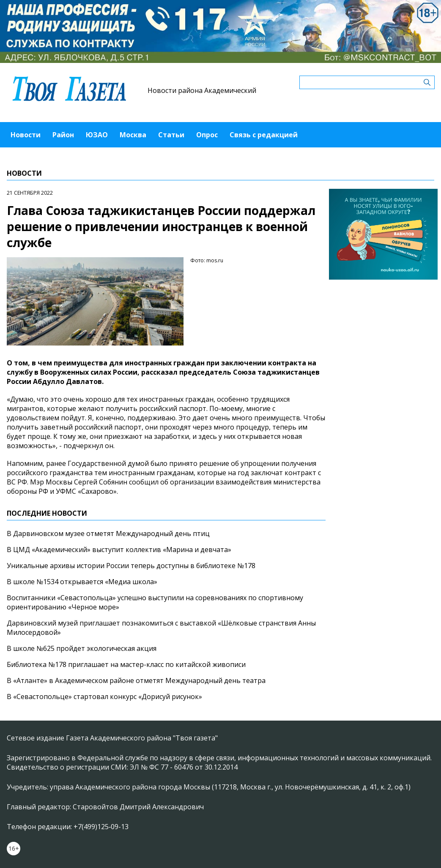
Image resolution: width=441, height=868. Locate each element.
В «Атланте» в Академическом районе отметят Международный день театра (136, 680)
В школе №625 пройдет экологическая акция (82, 648)
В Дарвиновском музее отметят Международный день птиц (108, 533)
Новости (26, 135)
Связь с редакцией (264, 135)
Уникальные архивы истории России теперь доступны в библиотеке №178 (131, 566)
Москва (133, 135)
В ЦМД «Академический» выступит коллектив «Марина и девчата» (119, 550)
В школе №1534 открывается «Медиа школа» (82, 582)
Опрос (207, 135)
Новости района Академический (202, 90)
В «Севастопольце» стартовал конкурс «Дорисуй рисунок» (104, 697)
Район (63, 135)
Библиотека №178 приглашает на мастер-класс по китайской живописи (126, 664)
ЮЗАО (97, 135)
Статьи (171, 135)
